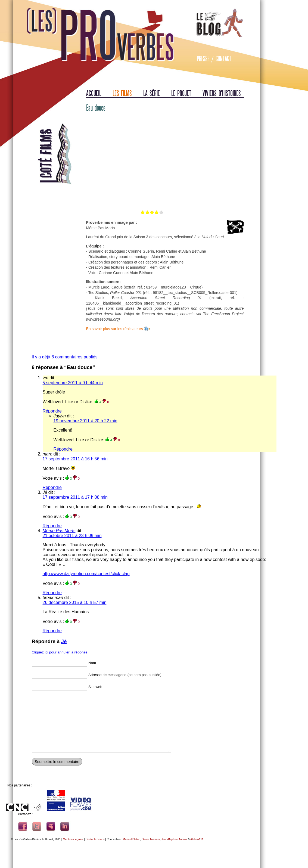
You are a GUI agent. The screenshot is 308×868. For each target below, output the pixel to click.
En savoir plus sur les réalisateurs (115, 329)
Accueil (94, 93)
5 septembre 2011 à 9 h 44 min (73, 383)
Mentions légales (73, 839)
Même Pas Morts (59, 531)
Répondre (52, 411)
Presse (203, 59)
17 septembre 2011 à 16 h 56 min (75, 459)
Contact (223, 59)
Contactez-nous (95, 839)
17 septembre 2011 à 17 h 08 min (75, 497)
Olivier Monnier (151, 839)
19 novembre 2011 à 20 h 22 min (85, 421)
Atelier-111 (197, 839)
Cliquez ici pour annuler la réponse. (60, 652)
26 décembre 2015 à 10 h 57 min (75, 602)
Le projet (181, 93)
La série (152, 93)
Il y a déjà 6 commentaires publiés (65, 357)
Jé (64, 641)
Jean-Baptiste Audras (174, 839)
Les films (122, 93)
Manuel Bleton (132, 839)
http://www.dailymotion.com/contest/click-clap (86, 574)
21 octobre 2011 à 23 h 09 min (72, 536)
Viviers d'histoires (222, 93)
